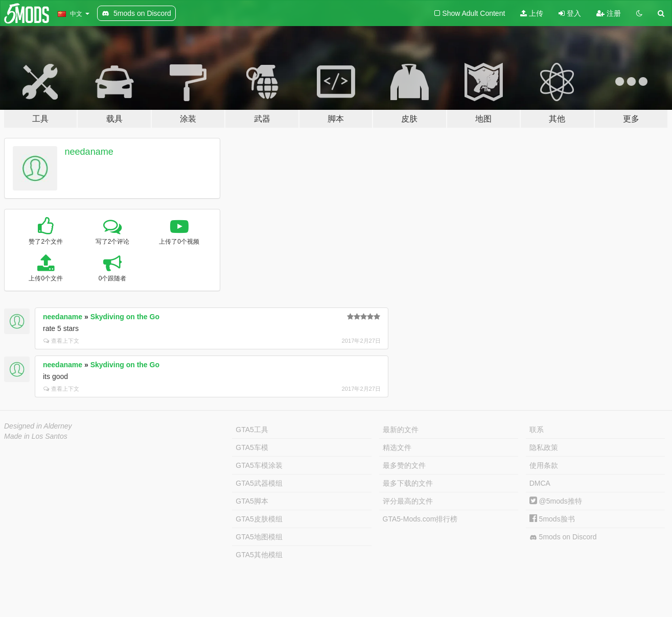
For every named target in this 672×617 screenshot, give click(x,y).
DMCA (540, 483)
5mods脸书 (552, 519)
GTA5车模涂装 (259, 465)
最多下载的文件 (408, 483)
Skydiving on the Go (125, 317)
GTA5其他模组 (259, 555)
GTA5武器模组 (259, 483)
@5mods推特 (556, 501)
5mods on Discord (563, 537)
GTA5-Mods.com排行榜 (420, 519)
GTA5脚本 (252, 501)
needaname (89, 152)
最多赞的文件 (404, 465)
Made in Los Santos (36, 436)
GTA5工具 (252, 430)
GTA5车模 (252, 447)
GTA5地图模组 (259, 537)
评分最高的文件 (408, 501)
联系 (537, 430)
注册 (609, 13)
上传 (532, 13)
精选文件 (397, 447)
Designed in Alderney (38, 426)
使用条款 (544, 465)
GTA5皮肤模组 (259, 519)
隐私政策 (544, 447)
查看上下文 (61, 341)
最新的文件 (401, 430)
